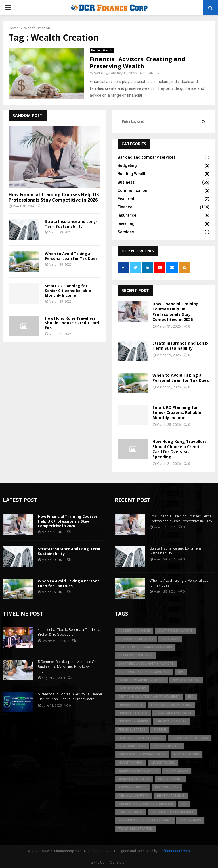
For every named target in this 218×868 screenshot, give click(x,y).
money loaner (177, 771)
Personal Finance (132, 787)
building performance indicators (145, 647)
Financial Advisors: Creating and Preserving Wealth (137, 63)
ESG (191, 697)
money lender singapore (138, 771)
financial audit (130, 705)
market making (163, 763)
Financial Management (174, 713)
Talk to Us (97, 863)
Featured (126, 199)
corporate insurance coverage (144, 672)
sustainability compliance (173, 812)
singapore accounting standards (146, 804)
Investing (126, 224)
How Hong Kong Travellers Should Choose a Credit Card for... (72, 323)
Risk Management (171, 796)
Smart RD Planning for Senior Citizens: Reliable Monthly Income (68, 291)
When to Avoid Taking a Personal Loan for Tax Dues (71, 256)
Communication (132, 190)
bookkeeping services (136, 639)
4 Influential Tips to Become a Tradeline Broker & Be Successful (69, 632)
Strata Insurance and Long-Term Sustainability (71, 224)
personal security (133, 796)
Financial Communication (171, 705)
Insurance (127, 215)
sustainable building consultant (145, 820)
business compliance (135, 655)
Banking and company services (147, 157)
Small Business (131, 812)
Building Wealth (102, 50)
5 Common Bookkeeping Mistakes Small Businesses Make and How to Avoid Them (70, 667)
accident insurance (134, 631)
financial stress (132, 730)
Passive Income (170, 779)
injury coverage (167, 746)
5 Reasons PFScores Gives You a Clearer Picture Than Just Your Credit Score (70, 697)
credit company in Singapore (141, 680)
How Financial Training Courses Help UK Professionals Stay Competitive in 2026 (54, 197)
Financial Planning (133, 721)
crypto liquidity (186, 680)
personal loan (167, 787)
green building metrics (190, 738)
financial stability (171, 721)
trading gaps (190, 820)
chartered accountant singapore (146, 664)
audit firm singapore (175, 631)
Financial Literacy (133, 713)
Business (126, 182)
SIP (184, 804)
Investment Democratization (142, 754)
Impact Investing (132, 746)
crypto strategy (132, 688)
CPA (181, 672)
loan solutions (186, 754)
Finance (125, 207)
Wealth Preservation (135, 829)
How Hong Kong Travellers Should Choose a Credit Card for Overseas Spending (180, 449)
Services (126, 232)
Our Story (117, 863)
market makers (131, 763)
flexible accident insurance (141, 738)
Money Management (134, 779)
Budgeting (127, 165)
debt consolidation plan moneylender (149, 697)
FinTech (160, 730)
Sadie (98, 73)
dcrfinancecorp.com (174, 851)
